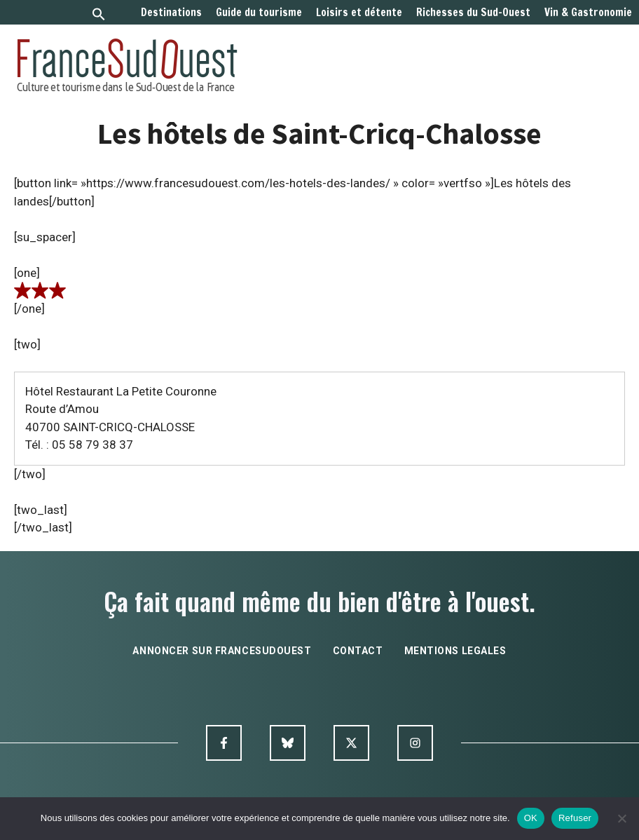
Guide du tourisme (259, 13)
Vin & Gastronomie (588, 13)
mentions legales (455, 651)
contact (358, 651)
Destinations (171, 13)
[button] (99, 16)
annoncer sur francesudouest (222, 651)
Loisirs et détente (359, 13)
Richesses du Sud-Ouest (473, 13)
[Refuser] (621, 818)
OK (531, 818)
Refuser (575, 818)
